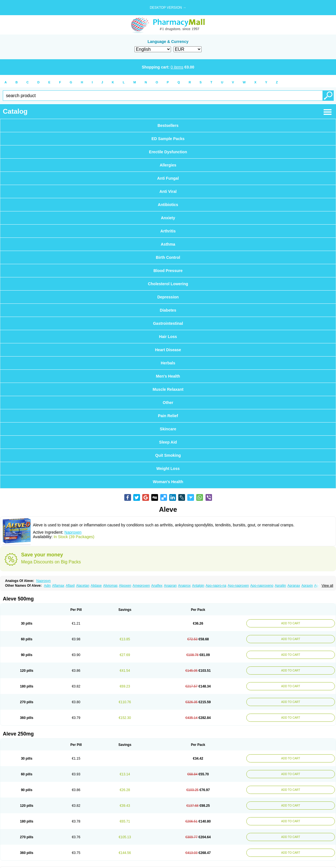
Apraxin (307, 586)
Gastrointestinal (168, 323)
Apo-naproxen (238, 586)
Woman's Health (168, 482)
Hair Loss (168, 337)
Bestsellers (168, 125)
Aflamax (58, 586)
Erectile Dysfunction (168, 152)
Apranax (294, 586)
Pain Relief (168, 416)
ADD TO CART (289, 623)
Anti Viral (168, 191)
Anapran (170, 586)
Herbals (168, 363)
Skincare (168, 429)
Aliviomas (110, 586)
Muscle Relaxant (168, 389)
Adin (47, 586)
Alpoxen (125, 586)
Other (168, 403)
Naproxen (73, 532)
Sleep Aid (168, 442)
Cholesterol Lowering (168, 284)
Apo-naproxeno (262, 586)
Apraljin (280, 586)
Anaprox (184, 586)
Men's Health (168, 376)
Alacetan (83, 586)
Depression (168, 297)
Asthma (168, 244)
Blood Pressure (168, 271)
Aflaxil (70, 586)
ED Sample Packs (168, 139)
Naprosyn (43, 581)
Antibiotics (168, 205)
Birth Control (168, 257)
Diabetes (168, 310)
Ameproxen (141, 586)
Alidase (96, 586)
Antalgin (198, 586)
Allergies (168, 165)
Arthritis (168, 231)
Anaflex (157, 586)
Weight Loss (168, 469)
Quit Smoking (168, 455)
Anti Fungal (168, 178)
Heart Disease (168, 350)
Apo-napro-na (216, 586)
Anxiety (168, 218)
